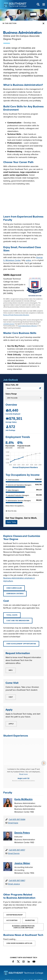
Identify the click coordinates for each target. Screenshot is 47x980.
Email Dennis (14, 826)
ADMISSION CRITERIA (15, 594)
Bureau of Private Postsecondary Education (16, 315)
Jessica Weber (22, 836)
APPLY (11, 724)
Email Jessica (14, 856)
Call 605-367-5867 (17, 853)
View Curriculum (14, 588)
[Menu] (44, 4)
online (28, 260)
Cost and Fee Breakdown (18, 621)
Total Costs (12, 615)
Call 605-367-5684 (17, 792)
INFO (11, 670)
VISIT (11, 697)
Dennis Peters (22, 805)
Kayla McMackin (23, 772)
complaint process (9, 324)
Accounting (12, 893)
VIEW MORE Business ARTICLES (19, 916)
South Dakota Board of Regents (28, 326)
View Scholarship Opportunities (21, 644)
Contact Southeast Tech (24, 968)
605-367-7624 (33, 956)
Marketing (30, 893)
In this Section (9, 23)
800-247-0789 (28, 958)
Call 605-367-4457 (17, 822)
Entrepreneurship (15, 887)
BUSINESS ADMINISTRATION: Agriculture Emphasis (23, 899)
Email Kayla (13, 795)
